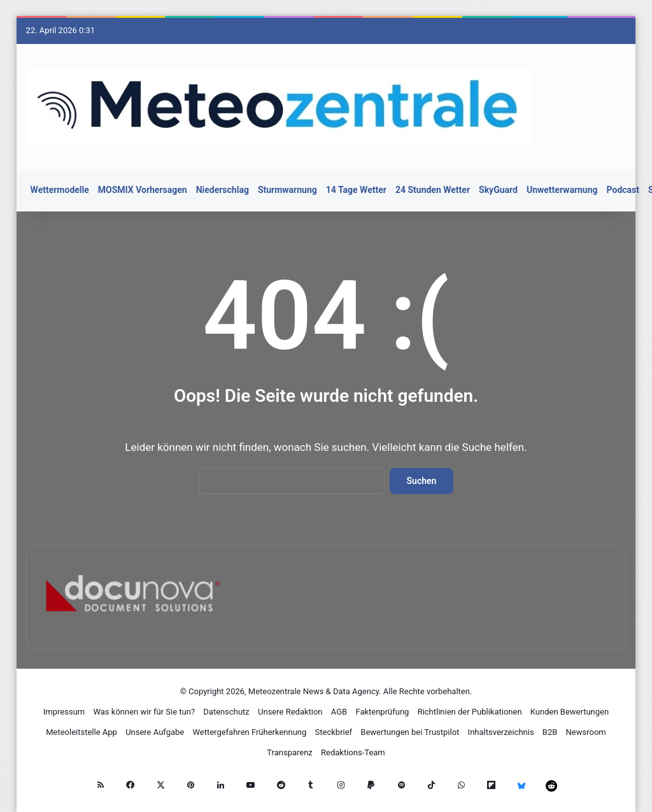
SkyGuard (498, 190)
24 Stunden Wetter (433, 190)
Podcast (623, 190)
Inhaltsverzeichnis (501, 732)
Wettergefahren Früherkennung (249, 732)
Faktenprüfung (382, 712)
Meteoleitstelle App (81, 732)
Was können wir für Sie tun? (144, 712)
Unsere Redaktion (290, 712)
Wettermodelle (60, 190)
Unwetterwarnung (562, 190)
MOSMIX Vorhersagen (143, 190)
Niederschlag (223, 190)
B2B (550, 732)
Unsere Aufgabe (155, 732)
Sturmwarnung (287, 190)
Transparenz (290, 752)
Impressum (64, 712)
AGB (339, 712)
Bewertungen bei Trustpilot (410, 732)
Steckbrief (334, 732)
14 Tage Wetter (356, 190)
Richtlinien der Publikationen (470, 712)
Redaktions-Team (353, 752)
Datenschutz (226, 712)
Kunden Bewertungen (570, 712)
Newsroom (586, 732)
